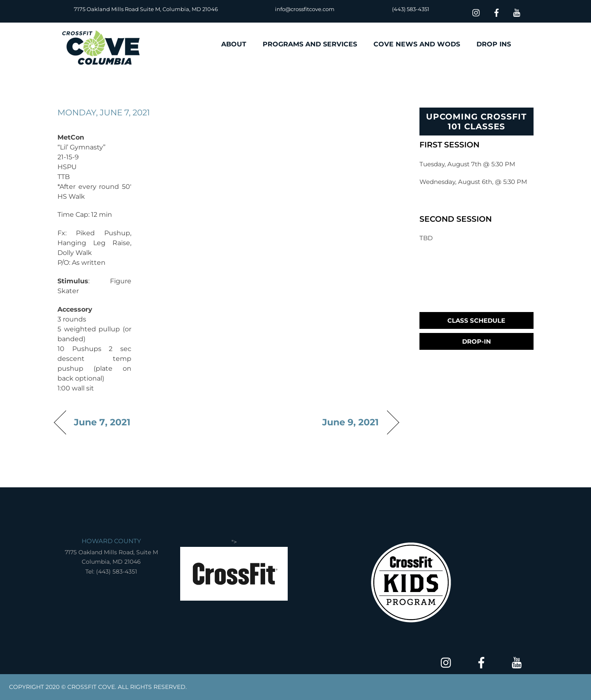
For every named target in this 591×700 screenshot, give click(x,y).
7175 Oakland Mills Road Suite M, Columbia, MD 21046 (146, 9)
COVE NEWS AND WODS (417, 44)
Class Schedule (476, 320)
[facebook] (497, 12)
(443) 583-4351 (411, 9)
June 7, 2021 (102, 422)
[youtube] (517, 12)
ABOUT (234, 44)
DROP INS (494, 44)
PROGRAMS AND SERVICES (310, 44)
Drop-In (476, 341)
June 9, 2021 (351, 422)
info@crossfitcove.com (305, 9)
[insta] (476, 12)
